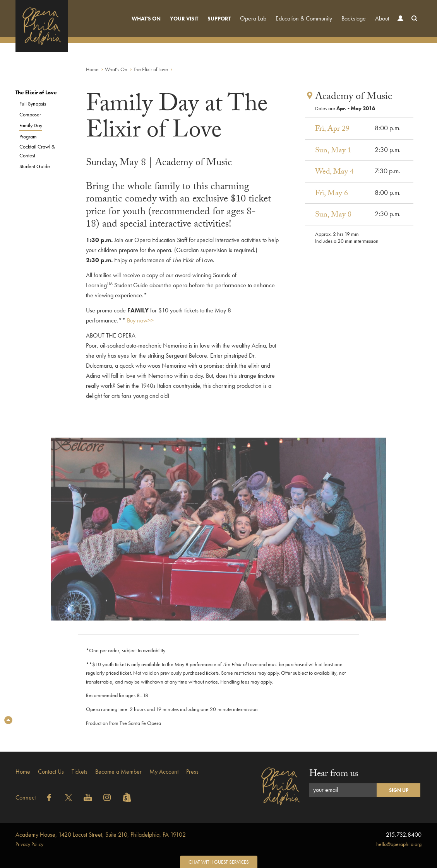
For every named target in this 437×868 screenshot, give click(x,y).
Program (28, 136)
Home (92, 69)
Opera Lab (253, 18)
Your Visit (184, 19)
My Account (164, 772)
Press (192, 772)
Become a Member (118, 772)
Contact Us (51, 772)
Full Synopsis (33, 104)
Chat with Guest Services (219, 862)
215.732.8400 (404, 835)
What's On (146, 19)
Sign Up (399, 790)
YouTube (88, 798)
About (382, 18)
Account (399, 26)
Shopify (127, 798)
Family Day (31, 125)
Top (8, 720)
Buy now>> (140, 320)
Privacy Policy (29, 844)
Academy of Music (354, 97)
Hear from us (334, 775)
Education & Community (304, 18)
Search (413, 26)
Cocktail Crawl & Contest (37, 151)
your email (326, 790)
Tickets (80, 772)
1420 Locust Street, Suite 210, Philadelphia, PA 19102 (101, 835)
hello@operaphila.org (399, 844)
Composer (30, 114)
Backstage (354, 18)
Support (219, 19)
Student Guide (35, 166)
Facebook (49, 798)
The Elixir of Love (151, 69)
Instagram (107, 798)
